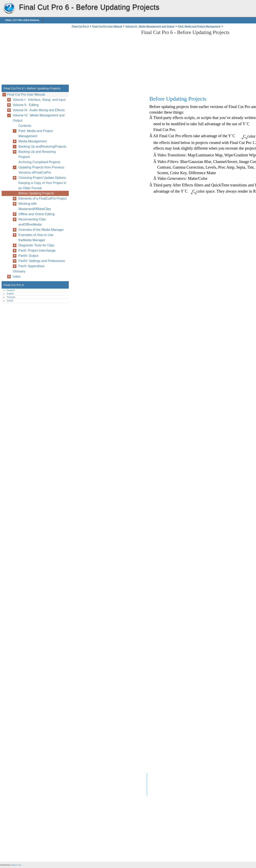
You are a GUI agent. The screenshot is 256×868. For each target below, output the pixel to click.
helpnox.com (16, 865)
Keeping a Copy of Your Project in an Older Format (42, 185)
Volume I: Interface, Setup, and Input (39, 100)
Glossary (19, 271)
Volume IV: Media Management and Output (150, 26)
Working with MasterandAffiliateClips (35, 206)
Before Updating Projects (36, 193)
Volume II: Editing (26, 105)
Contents (25, 126)
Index (17, 276)
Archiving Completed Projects (39, 162)
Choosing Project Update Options (42, 178)
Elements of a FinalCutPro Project (42, 198)
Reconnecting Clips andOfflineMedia (32, 222)
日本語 (10, 301)
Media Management (32, 141)
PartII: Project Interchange (37, 250)
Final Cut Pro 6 (9, 8)
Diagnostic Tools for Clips (36, 245)
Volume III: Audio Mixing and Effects (39, 110)
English (10, 294)
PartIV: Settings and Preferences (42, 261)
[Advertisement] (104, 57)
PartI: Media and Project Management (199, 26)
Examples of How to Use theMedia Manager (36, 237)
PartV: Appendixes (31, 266)
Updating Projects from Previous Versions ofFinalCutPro (41, 170)
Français (11, 297)
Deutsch (11, 290)
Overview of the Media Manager (41, 230)
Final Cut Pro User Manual (22, 20)
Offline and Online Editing (36, 214)
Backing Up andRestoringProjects (42, 146)
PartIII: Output (28, 256)
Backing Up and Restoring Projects (37, 154)
